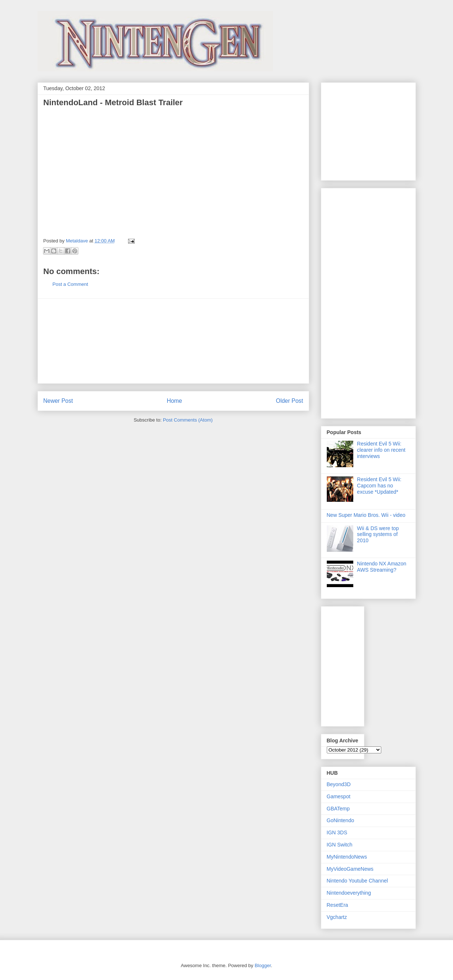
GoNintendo (341, 820)
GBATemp (338, 809)
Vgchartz (337, 917)
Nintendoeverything (349, 893)
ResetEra (337, 905)
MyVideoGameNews (350, 869)
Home (174, 401)
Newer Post (58, 401)
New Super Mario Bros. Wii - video (366, 515)
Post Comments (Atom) (188, 420)
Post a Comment (70, 284)
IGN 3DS (337, 832)
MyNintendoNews (347, 857)
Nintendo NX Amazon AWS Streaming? (382, 567)
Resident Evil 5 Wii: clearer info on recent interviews (381, 450)
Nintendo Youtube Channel (358, 881)
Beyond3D (339, 784)
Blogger (263, 965)
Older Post (290, 401)
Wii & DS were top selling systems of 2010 (378, 535)
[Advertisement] (173, 341)
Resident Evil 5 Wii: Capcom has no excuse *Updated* (379, 486)
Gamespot (339, 796)
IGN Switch (340, 845)
